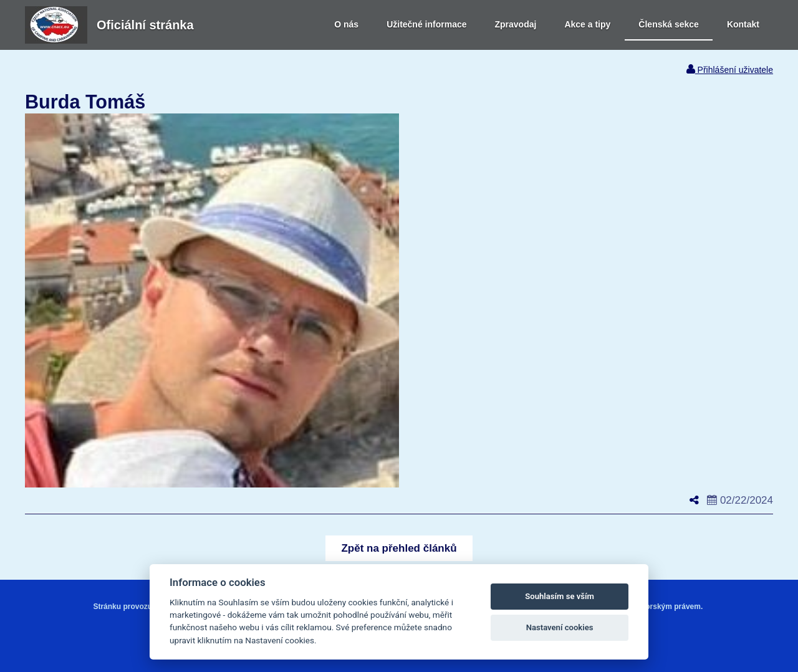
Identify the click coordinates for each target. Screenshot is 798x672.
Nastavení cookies (560, 627)
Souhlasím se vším (560, 596)
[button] (399, 548)
